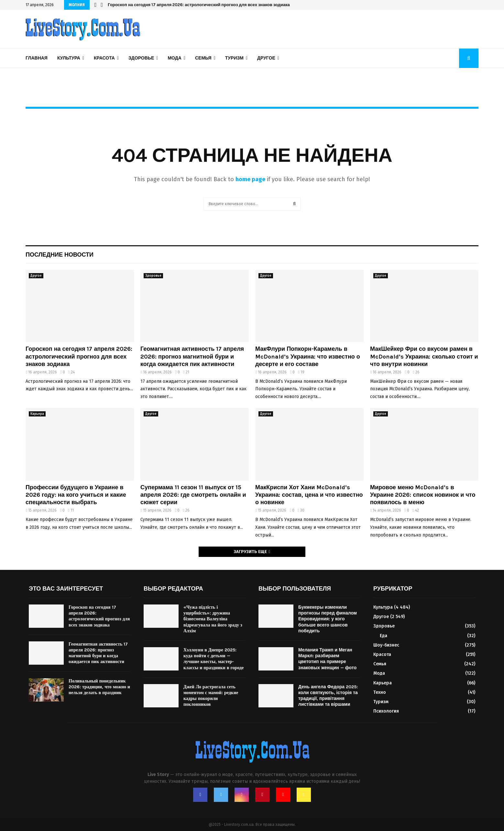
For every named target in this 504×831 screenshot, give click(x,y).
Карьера (37, 414)
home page (250, 179)
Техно (380, 692)
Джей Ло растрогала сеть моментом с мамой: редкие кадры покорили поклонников (211, 696)
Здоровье (141, 58)
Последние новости (60, 255)
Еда (383, 636)
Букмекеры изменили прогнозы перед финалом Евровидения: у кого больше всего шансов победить (328, 619)
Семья (203, 58)
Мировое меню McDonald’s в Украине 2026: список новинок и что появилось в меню (423, 495)
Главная (37, 58)
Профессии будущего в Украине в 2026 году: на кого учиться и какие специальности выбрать (76, 495)
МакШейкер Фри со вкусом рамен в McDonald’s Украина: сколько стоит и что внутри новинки (424, 356)
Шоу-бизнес (386, 645)
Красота (104, 58)
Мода (174, 58)
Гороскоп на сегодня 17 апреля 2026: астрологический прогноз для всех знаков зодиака (199, 5)
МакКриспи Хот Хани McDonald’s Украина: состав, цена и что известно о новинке (309, 495)
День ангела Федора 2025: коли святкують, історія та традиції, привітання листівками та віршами (328, 696)
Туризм (234, 58)
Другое (266, 58)
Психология (386, 711)
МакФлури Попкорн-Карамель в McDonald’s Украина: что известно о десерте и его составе (308, 356)
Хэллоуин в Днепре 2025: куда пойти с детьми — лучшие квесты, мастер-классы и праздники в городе (214, 659)
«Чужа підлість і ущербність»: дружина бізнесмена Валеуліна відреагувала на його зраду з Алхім (213, 619)
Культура (69, 58)
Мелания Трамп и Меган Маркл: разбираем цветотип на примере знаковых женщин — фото (327, 659)
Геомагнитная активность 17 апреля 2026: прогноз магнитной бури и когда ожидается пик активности (192, 356)
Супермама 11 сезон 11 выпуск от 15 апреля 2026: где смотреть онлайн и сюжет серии (193, 495)
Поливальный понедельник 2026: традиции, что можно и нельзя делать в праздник (99, 687)
